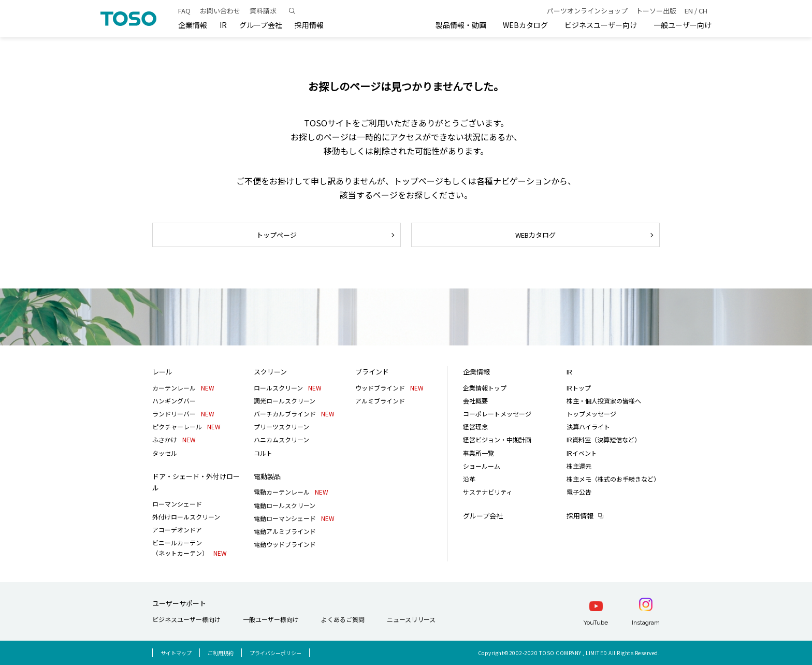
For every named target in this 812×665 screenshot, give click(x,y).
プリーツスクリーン (281, 427)
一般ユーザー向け (683, 25)
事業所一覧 (479, 453)
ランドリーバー (183, 414)
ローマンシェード (177, 504)
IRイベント (582, 453)
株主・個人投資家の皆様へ (604, 401)
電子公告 (579, 492)
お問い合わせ (220, 11)
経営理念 (475, 427)
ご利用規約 (221, 653)
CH (703, 11)
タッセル (165, 453)
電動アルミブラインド (285, 531)
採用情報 (580, 516)
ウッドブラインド (389, 388)
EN (689, 11)
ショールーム (482, 466)
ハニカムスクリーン (281, 439)
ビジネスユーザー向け (601, 25)
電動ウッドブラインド (285, 544)
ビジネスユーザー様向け (186, 619)
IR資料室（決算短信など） (604, 439)
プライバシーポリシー (275, 653)
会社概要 (475, 401)
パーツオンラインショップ (587, 11)
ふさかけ (174, 439)
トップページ (277, 235)
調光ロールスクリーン (285, 401)
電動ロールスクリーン (285, 505)
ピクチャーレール (186, 427)
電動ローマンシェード (294, 518)
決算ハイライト (588, 427)
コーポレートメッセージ (497, 414)
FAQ (184, 11)
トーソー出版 (656, 11)
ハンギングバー (174, 401)
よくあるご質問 (343, 619)
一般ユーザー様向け (271, 619)
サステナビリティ (488, 492)
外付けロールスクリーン (186, 517)
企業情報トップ (485, 388)
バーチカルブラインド (294, 414)
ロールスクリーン (288, 388)
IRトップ (579, 388)
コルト (263, 453)
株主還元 (579, 466)
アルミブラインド (380, 401)
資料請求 (263, 11)
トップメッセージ (591, 414)
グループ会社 (261, 25)
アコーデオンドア (177, 530)
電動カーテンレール (291, 492)
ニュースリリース (411, 619)
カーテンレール (183, 388)
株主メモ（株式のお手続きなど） (613, 479)
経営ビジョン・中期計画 (497, 439)
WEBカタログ (525, 25)
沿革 (469, 479)
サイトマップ (176, 653)
